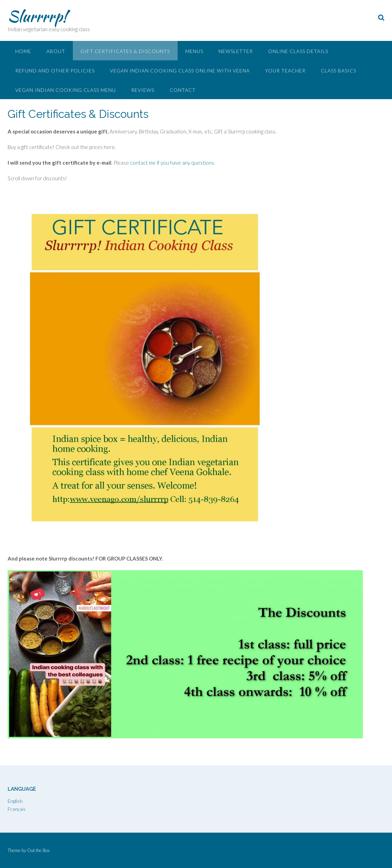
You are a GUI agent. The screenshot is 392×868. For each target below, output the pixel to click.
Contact (183, 90)
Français (17, 809)
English (15, 801)
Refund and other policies (55, 71)
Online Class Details (298, 51)
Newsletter (236, 51)
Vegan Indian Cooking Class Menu (66, 90)
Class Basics (339, 71)
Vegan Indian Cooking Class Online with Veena (180, 71)
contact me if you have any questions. (173, 163)
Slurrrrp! (37, 16)
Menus (194, 51)
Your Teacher (285, 71)
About (56, 51)
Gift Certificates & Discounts (125, 51)
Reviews (143, 90)
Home (23, 51)
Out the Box (38, 850)
